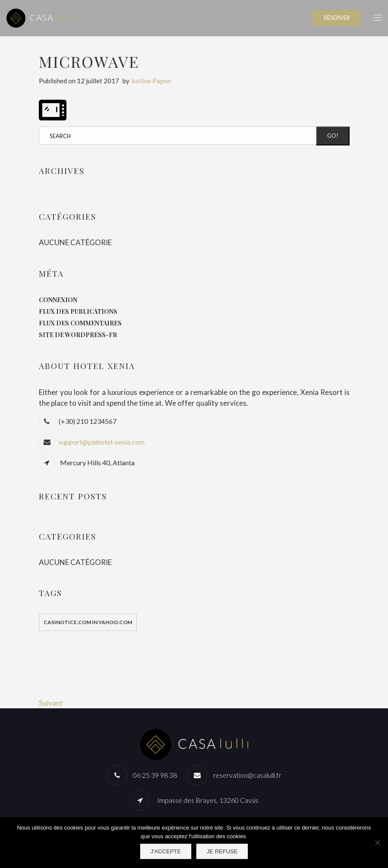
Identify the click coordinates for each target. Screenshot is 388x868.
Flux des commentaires (80, 323)
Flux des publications (78, 311)
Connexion (58, 300)
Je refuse (222, 851)
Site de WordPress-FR (78, 335)
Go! (333, 136)
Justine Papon (151, 81)
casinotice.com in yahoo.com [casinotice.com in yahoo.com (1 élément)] (88, 622)
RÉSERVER (337, 18)
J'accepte (166, 851)
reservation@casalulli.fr (247, 775)
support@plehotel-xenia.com (102, 442)
